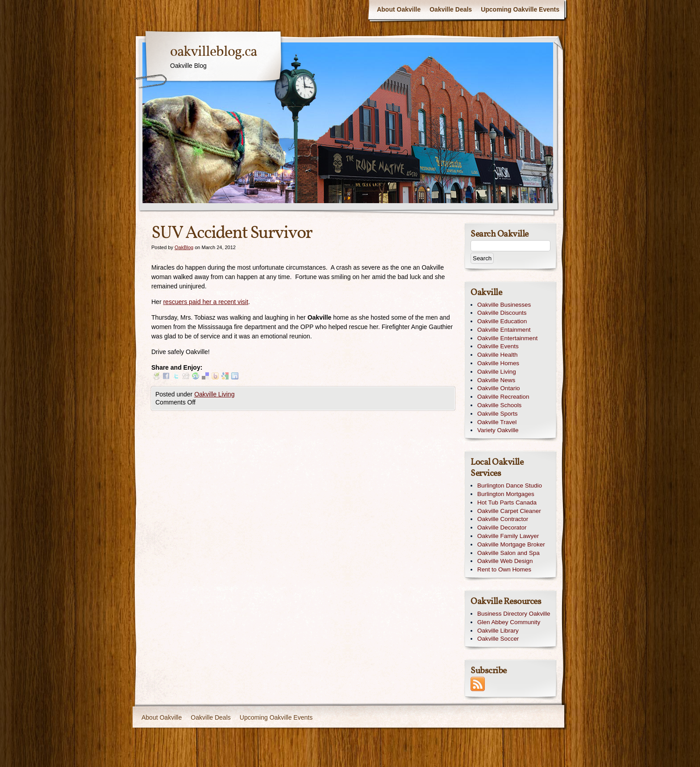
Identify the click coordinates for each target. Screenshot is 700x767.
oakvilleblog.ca (213, 52)
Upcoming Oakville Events (520, 9)
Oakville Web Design (505, 561)
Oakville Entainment (504, 330)
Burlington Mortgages (506, 494)
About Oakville (399, 9)
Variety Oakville (498, 430)
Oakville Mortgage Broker (511, 544)
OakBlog (184, 247)
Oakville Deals (451, 9)
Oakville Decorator (502, 527)
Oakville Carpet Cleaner (509, 511)
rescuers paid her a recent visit (206, 302)
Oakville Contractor (503, 519)
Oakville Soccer (498, 639)
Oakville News (496, 380)
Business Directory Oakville (514, 614)
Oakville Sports (497, 414)
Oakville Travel (497, 422)
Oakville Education (502, 321)
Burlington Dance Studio (510, 486)
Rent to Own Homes (504, 569)
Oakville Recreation (503, 397)
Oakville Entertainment (507, 338)
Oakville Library (498, 631)
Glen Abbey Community (509, 622)
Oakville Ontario (499, 388)
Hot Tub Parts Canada (507, 502)
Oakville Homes (498, 363)
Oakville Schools (499, 405)
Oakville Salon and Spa (508, 553)
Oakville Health (497, 355)
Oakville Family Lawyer (508, 536)
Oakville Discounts (502, 313)
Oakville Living (214, 394)
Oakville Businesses (504, 305)
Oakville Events (498, 346)
